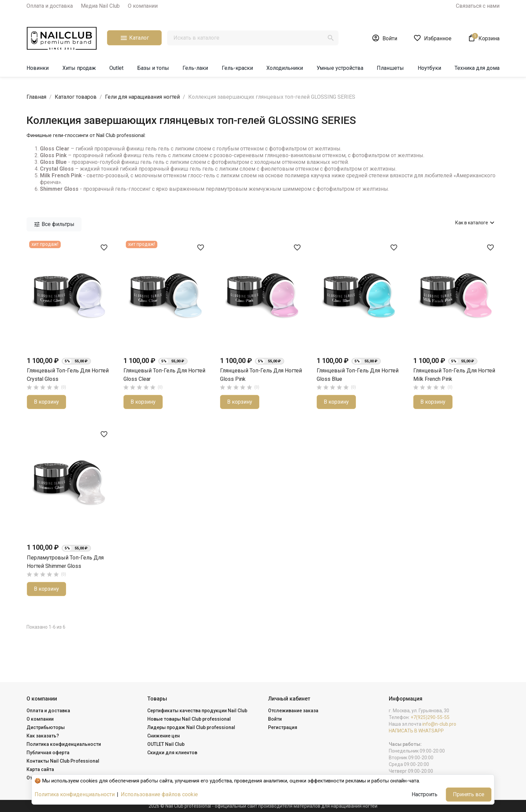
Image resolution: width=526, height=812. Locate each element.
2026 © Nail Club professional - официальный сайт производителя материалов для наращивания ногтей (263, 806)
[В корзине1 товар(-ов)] (484, 38)
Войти (275, 719)
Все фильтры (54, 224)
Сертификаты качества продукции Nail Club (197, 711)
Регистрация (283, 727)
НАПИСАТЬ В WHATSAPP (416, 731)
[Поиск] (253, 38)
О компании (143, 6)
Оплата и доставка (50, 6)
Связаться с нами (478, 6)
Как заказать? (43, 736)
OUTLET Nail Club (166, 744)
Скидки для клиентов (172, 753)
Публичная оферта (48, 753)
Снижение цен (164, 736)
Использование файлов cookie (159, 794)
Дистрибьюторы (46, 727)
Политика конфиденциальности (64, 744)
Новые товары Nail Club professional (189, 719)
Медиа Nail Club (100, 6)
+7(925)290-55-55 (430, 717)
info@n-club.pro (439, 724)
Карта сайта (40, 769)
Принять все (469, 794)
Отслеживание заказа (293, 711)
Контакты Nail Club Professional (63, 761)
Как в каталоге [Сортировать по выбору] (476, 223)
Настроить (425, 794)
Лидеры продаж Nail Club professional (191, 727)
